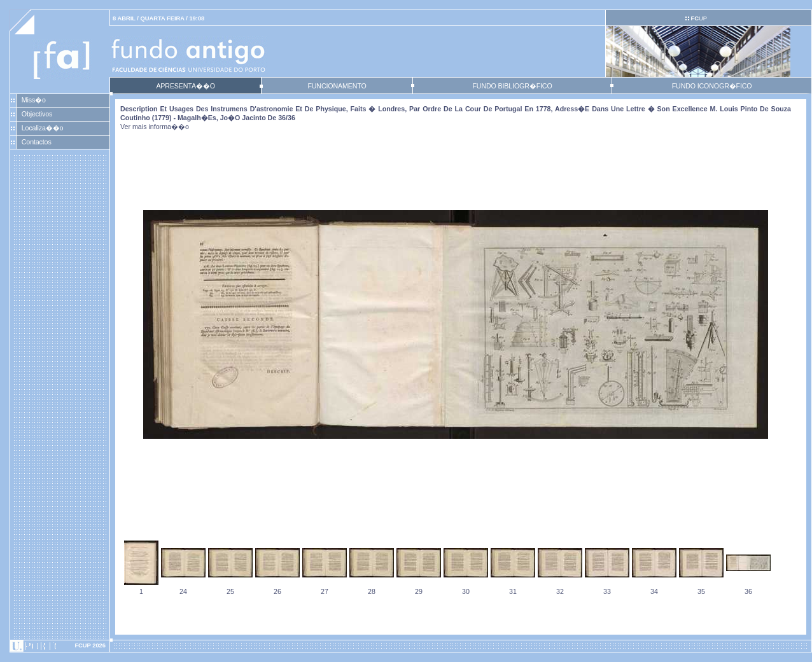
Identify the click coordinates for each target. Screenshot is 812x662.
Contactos (37, 142)
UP (698, 18)
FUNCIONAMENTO (337, 86)
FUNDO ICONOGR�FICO (712, 86)
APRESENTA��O (185, 86)
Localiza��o (43, 128)
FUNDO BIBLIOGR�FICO (512, 86)
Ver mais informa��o (155, 127)
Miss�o (34, 100)
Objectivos (37, 114)
